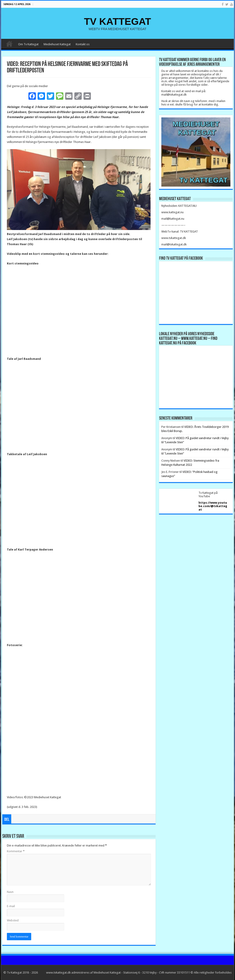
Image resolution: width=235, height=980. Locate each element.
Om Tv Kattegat (28, 44)
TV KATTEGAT (117, 21)
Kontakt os (83, 44)
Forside (9, 44)
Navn (10, 892)
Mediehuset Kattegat (57, 44)
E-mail (11, 906)
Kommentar (16, 851)
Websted (13, 920)
